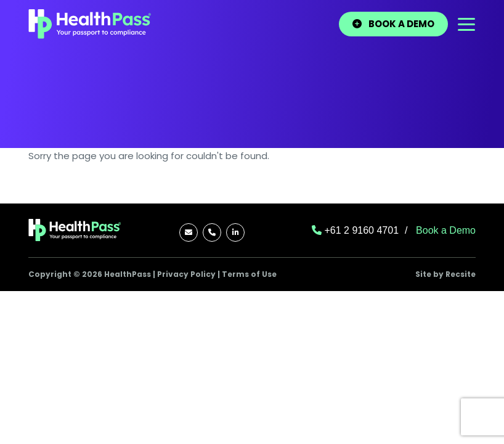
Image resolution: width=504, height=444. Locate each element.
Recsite (461, 274)
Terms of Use (249, 274)
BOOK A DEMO (393, 24)
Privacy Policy (186, 274)
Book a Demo (446, 230)
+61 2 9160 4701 (355, 230)
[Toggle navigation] (466, 24)
